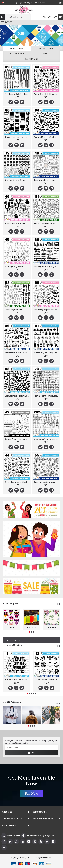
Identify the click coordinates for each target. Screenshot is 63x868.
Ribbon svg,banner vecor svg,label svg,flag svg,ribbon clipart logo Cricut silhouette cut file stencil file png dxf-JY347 (17, 137)
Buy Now (32, 793)
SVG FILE (11, 627)
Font (46, 54)
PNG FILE (32, 627)
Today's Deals (12, 640)
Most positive (17, 48)
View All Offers (14, 645)
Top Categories (11, 603)
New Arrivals (17, 54)
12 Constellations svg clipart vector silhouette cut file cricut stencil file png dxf (47, 680)
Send (32, 753)
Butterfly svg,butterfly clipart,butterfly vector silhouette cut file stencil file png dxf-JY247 (17, 482)
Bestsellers (46, 48)
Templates (52, 627)
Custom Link (32, 59)
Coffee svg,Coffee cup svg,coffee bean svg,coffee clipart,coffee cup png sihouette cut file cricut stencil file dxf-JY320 (47, 353)
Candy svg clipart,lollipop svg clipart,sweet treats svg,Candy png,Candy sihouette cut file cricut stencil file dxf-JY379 (47, 309)
